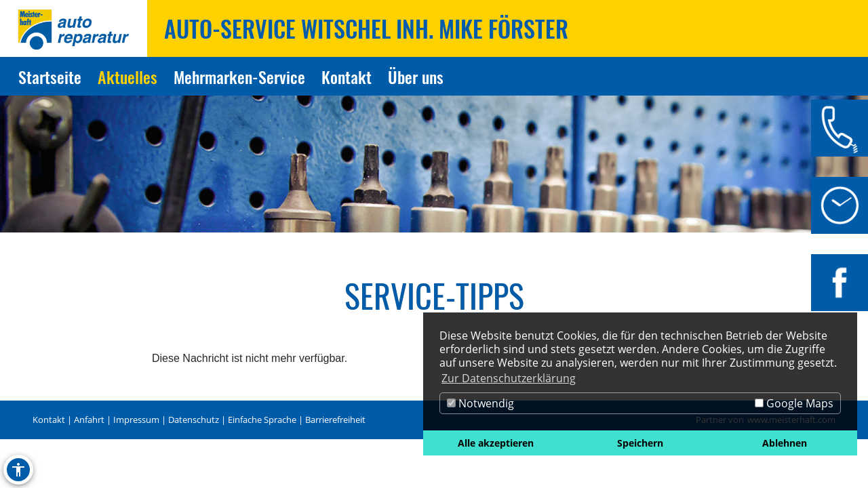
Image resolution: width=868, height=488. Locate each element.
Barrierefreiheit (335, 420)
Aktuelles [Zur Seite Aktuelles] (127, 77)
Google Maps (794, 403)
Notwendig (480, 403)
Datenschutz (194, 420)
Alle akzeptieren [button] (496, 443)
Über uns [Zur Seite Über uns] (416, 77)
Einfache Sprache (262, 420)
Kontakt (49, 420)
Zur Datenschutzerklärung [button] (509, 378)
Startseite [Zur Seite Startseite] (50, 77)
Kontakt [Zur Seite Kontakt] (347, 77)
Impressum (136, 420)
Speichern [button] (640, 443)
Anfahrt (89, 420)
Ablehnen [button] (785, 443)
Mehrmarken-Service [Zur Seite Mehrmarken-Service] (239, 77)
